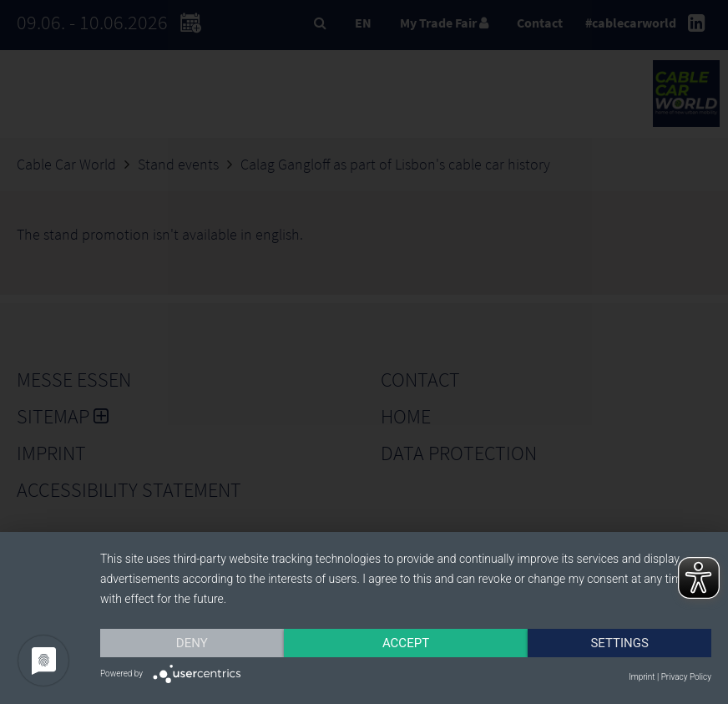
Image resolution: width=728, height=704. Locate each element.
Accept (406, 643)
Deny (192, 643)
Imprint (642, 677)
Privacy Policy (686, 677)
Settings (619, 643)
